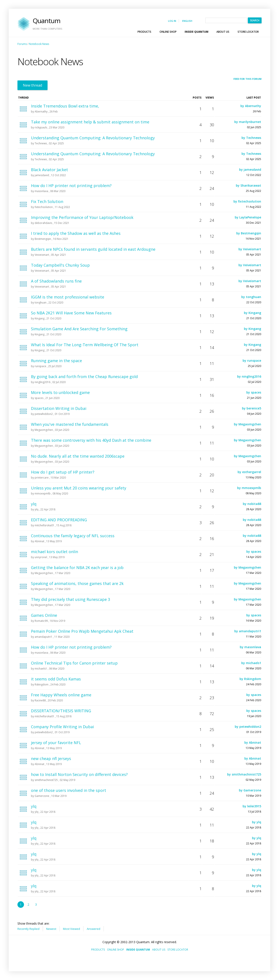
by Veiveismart (250, 249)
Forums (22, 44)
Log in (172, 21)
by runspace (252, 360)
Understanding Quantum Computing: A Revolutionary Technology (93, 138)
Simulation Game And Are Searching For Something (79, 329)
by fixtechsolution (247, 201)
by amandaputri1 (248, 631)
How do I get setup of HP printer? (63, 472)
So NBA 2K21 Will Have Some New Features (71, 313)
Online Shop (170, 32)
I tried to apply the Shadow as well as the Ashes (76, 233)
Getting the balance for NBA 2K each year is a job (77, 568)
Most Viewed (71, 929)
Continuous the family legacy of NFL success (73, 536)
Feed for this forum (248, 79)
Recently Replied (28, 929)
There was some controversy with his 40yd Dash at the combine (91, 440)
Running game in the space (56, 361)
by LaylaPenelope (248, 217)
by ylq (257, 822)
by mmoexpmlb (249, 488)
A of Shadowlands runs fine (56, 281)
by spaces (254, 392)
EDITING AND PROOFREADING (59, 520)
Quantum (47, 24)
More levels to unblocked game (60, 392)
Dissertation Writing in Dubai (59, 408)
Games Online (44, 615)
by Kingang (253, 313)
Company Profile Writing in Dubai (62, 727)
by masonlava (250, 647)
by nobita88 (252, 504)
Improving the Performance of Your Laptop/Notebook (82, 217)
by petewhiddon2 (248, 727)
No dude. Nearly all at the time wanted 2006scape (78, 456)
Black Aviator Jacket (49, 170)
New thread (32, 85)
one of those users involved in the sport (69, 790)
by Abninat (253, 742)
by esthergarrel (249, 472)
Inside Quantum (199, 32)
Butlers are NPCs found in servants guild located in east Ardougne (93, 249)
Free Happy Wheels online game (61, 695)
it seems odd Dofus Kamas (56, 679)
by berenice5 (252, 408)
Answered (94, 929)
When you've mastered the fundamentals (70, 424)
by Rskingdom (250, 679)
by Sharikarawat (248, 185)
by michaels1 (251, 663)
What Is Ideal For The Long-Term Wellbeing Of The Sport (85, 345)
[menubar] (198, 32)
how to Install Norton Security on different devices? (79, 774)
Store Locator (248, 32)
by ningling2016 (249, 376)
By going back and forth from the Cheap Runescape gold (84, 377)
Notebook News (39, 44)
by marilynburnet (248, 122)
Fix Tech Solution (47, 201)
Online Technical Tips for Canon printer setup (74, 663)
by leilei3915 (252, 806)
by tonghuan (251, 297)
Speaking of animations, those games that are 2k (77, 583)
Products (146, 32)
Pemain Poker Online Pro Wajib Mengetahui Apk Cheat (82, 631)
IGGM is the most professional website (68, 297)
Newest (51, 929)
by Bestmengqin (249, 233)
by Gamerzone (250, 790)
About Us (225, 32)
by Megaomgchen (248, 424)
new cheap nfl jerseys (51, 758)
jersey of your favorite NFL (56, 743)
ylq (34, 504)
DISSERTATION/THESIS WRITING (61, 711)
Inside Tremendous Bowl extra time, (65, 106)
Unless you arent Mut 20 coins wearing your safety (79, 488)
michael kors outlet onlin (54, 552)
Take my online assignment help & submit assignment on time (90, 122)
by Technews (251, 138)
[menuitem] (146, 32)
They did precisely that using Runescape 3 (71, 599)
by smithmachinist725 (244, 774)
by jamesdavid (250, 170)
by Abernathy (251, 106)
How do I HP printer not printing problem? (71, 186)
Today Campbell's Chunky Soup (60, 265)
